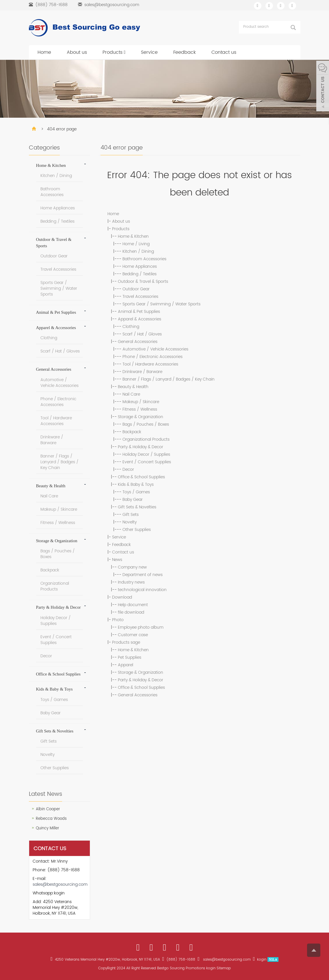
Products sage (126, 642)
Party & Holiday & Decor (141, 447)
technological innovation (142, 590)
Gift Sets (131, 515)
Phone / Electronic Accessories (153, 357)
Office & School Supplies (141, 477)
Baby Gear (133, 500)
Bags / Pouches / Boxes (146, 424)
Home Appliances (140, 266)
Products (114, 52)
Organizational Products (146, 439)
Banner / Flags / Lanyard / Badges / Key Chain (169, 379)
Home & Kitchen (133, 236)
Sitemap (224, 968)
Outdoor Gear (136, 289)
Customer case (133, 635)
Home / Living (136, 244)
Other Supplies (137, 530)
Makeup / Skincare (141, 402)
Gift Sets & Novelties (137, 507)
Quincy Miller (48, 828)
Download (122, 597)
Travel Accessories (140, 297)
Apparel (126, 665)
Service (149, 52)
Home (44, 52)
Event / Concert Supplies (147, 462)
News (117, 560)
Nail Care (131, 394)
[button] (125, 52)
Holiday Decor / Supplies (146, 454)
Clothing (131, 327)
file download (131, 612)
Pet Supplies (130, 657)
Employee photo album (141, 627)
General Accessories (138, 342)
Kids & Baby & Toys (136, 485)
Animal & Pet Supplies (139, 312)
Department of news (143, 575)
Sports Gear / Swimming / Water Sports (161, 304)
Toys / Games (136, 492)
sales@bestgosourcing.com (112, 5)
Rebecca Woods (51, 819)
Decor (128, 469)
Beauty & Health (133, 387)
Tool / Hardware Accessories (150, 364)
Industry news (131, 582)
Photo (118, 620)
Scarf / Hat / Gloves (142, 334)
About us (77, 52)
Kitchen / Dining (138, 251)
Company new (132, 567)
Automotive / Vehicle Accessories (155, 349)
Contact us (224, 52)
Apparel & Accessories (140, 319)
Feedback (185, 52)
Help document (133, 605)
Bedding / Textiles (140, 274)
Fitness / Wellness (140, 409)
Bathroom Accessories (144, 259)
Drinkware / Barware (142, 372)
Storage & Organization (141, 417)
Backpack (132, 432)
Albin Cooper (48, 809)
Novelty (130, 522)
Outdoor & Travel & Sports (143, 282)
